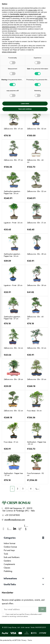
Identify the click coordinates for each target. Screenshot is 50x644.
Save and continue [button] (25, 109)
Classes (7, 568)
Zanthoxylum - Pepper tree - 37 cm (13, 474)
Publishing (8, 571)
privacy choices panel (9, 52)
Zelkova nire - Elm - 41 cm (13, 129)
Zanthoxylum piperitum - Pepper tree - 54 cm (12, 192)
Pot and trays (9, 550)
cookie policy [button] (41, 16)
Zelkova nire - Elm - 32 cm (37, 348)
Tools (6, 554)
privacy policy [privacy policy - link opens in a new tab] (33, 10)
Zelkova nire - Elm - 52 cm (37, 129)
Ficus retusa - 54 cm (34, 411)
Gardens (7, 561)
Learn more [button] (25, 104)
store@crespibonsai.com (15, 520)
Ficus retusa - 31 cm (11, 442)
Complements (9, 564)
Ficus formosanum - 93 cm (35, 474)
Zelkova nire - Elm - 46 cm (35, 161)
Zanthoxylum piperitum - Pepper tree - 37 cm (12, 318)
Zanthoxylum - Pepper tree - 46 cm (36, 443)
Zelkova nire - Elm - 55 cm (37, 379)
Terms (30, 640)
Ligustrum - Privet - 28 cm (13, 285)
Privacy (27, 614)
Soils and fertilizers (12, 557)
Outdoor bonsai (10, 547)
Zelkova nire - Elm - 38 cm (37, 285)
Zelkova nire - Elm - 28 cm (37, 254)
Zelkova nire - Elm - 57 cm (13, 160)
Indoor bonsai (9, 543)
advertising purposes (9, 27)
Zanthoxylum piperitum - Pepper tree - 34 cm (12, 255)
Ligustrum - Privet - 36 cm (13, 223)
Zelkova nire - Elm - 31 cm (36, 223)
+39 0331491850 (12, 515)
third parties (39, 19)
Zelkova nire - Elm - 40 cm (35, 318)
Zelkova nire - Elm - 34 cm (13, 348)
